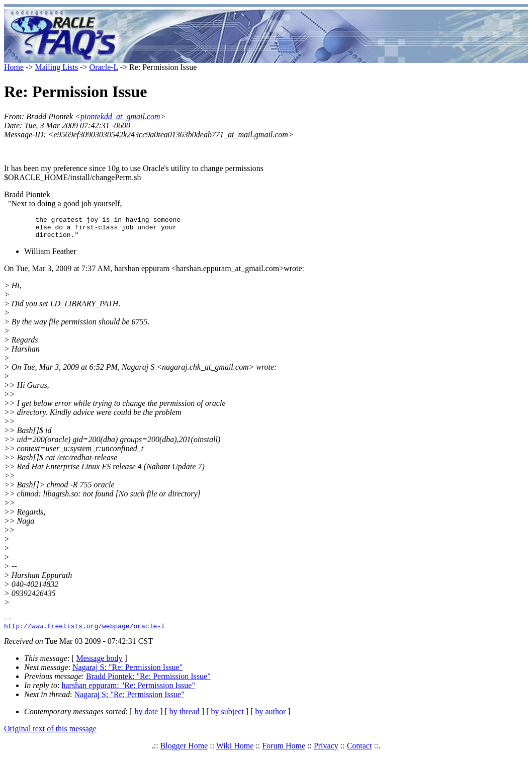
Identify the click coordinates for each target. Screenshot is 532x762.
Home (14, 67)
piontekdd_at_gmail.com (120, 116)
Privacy (326, 753)
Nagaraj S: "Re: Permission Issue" (127, 675)
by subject (228, 719)
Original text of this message (50, 736)
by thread (185, 719)
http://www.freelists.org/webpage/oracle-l (84, 633)
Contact (360, 753)
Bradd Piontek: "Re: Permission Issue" (148, 684)
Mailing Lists (56, 67)
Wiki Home (235, 753)
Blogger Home (184, 753)
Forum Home (284, 753)
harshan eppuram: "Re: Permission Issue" (128, 693)
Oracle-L (104, 67)
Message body (100, 666)
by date (147, 719)
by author (270, 719)
